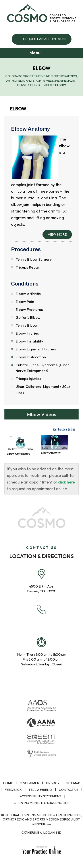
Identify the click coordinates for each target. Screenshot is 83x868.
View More (57, 234)
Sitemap (73, 783)
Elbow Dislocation (31, 357)
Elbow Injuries (27, 333)
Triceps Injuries (28, 378)
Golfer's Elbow (28, 317)
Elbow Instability (29, 341)
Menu (41, 53)
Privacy (53, 783)
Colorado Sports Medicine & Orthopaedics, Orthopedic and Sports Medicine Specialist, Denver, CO (41, 81)
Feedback (13, 790)
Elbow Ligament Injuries (36, 349)
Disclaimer (29, 783)
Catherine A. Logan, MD (41, 832)
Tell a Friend (40, 790)
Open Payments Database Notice (41, 803)
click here (67, 482)
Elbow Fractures (29, 309)
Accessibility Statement (41, 796)
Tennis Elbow (27, 325)
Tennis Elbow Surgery (34, 259)
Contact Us (69, 790)
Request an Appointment (45, 39)
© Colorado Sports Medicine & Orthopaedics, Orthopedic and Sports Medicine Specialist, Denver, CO (41, 819)
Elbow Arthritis (28, 294)
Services (45, 85)
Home (8, 783)
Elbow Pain (25, 301)
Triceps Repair (28, 267)
